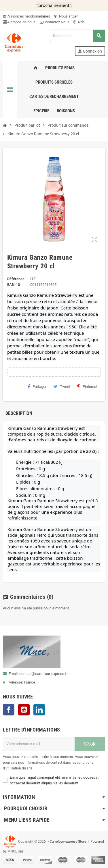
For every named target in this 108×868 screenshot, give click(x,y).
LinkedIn (39, 710)
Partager (37, 386)
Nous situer (66, 16)
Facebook (9, 710)
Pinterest (87, 386)
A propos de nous (20, 22)
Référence (16, 279)
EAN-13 (14, 285)
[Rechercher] (77, 36)
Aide (79, 22)
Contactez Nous (55, 22)
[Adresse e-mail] (39, 744)
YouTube (24, 710)
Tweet (62, 386)
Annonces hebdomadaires (29, 16)
